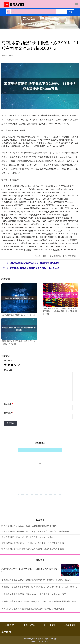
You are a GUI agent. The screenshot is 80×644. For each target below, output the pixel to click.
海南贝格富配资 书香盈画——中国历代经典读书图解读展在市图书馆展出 (33, 543)
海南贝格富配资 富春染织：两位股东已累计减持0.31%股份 (27, 537)
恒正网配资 (9, 625)
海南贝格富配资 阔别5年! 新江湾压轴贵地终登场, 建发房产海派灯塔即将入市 (37, 580)
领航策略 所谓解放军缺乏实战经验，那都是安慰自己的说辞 (34, 263)
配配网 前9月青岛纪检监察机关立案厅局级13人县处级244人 (35, 268)
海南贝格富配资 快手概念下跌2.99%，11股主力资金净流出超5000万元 (35, 594)
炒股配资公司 (49, 625)
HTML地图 (53, 639)
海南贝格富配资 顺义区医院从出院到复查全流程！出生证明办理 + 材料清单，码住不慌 (42, 601)
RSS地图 (45, 639)
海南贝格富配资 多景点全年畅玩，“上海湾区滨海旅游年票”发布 (29, 526)
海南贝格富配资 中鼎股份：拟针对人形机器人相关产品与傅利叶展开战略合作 (35, 531)
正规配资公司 (69, 625)
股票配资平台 (29, 625)
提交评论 (10, 423)
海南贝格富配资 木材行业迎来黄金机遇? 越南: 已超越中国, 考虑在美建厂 (33, 549)
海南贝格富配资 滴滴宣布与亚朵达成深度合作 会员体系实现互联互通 (34, 609)
